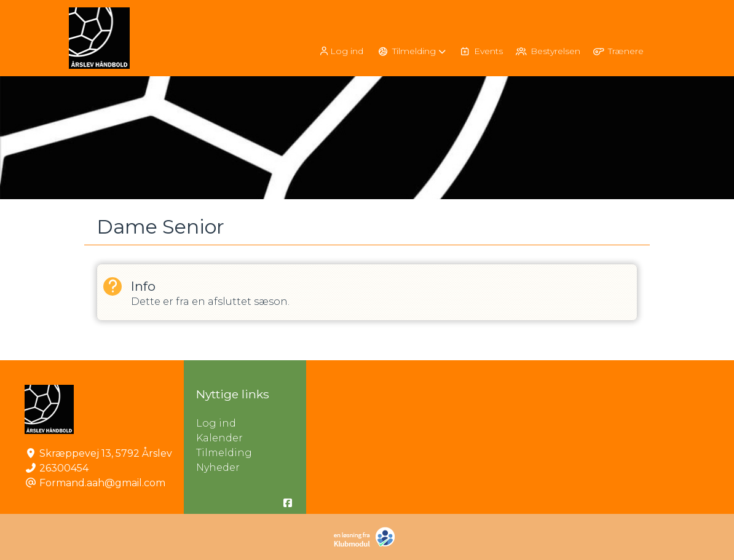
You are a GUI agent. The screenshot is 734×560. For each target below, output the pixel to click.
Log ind (341, 51)
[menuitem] (342, 51)
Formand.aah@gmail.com (102, 483)
